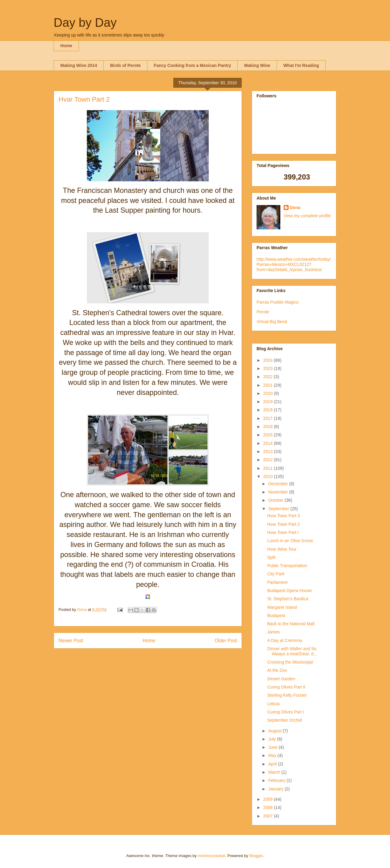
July (273, 739)
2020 (269, 393)
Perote (263, 312)
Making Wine (257, 65)
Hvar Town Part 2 (284, 524)
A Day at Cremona (285, 640)
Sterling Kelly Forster (287, 695)
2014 (269, 443)
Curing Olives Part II (286, 687)
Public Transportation (287, 566)
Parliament (277, 582)
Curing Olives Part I (286, 712)
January (276, 789)
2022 (269, 377)
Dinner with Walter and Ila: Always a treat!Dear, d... (292, 651)
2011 (269, 468)
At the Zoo (277, 670)
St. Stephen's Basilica (288, 599)
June (273, 747)
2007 (269, 816)
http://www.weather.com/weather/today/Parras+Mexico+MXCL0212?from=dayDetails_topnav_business (294, 264)
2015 (269, 435)
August (275, 731)
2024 (269, 360)
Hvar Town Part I (283, 532)
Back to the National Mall (291, 624)
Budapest (276, 615)
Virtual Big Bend (272, 322)
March (275, 772)
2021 (269, 385)
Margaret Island (282, 607)
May (273, 755)
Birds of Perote (125, 65)
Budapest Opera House (289, 591)
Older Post (226, 641)
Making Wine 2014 (79, 65)
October (276, 500)
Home (66, 46)
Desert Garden (281, 679)
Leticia (273, 704)
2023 (269, 368)
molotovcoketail (211, 856)
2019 (269, 402)
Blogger (256, 856)
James (273, 632)
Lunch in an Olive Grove (290, 541)
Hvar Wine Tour (282, 549)
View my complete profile (307, 216)
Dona (295, 207)
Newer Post (71, 641)
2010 (269, 476)
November (278, 492)
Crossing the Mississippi (290, 662)
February (277, 780)
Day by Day (85, 23)
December (278, 484)
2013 (269, 451)
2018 (269, 410)
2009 (269, 799)
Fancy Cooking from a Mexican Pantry (193, 65)
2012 (269, 460)
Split (271, 557)
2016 (269, 427)
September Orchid (285, 720)
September (279, 509)
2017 (269, 418)
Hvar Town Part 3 (284, 516)
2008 (269, 807)
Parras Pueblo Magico (278, 302)
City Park (276, 574)
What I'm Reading (301, 65)
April (273, 764)
